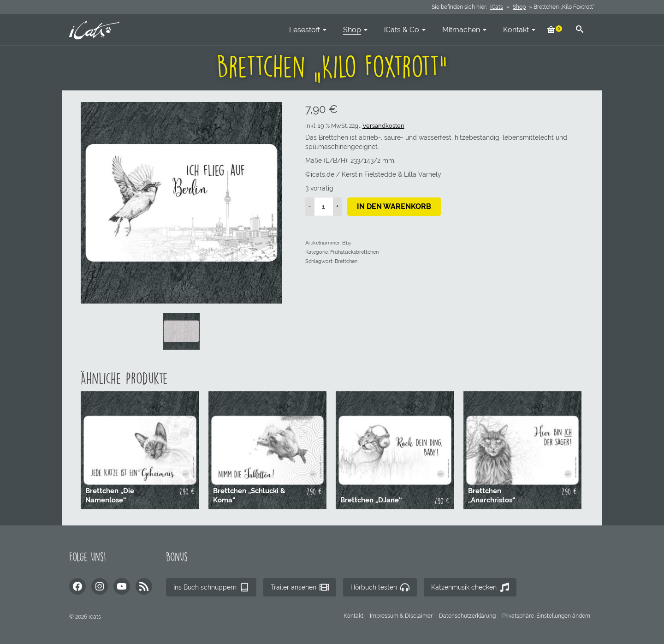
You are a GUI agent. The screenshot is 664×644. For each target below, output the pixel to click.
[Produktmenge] (324, 207)
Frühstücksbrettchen (354, 252)
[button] (546, 616)
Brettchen (346, 261)
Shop (519, 7)
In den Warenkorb (394, 206)
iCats (497, 7)
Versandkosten (383, 126)
